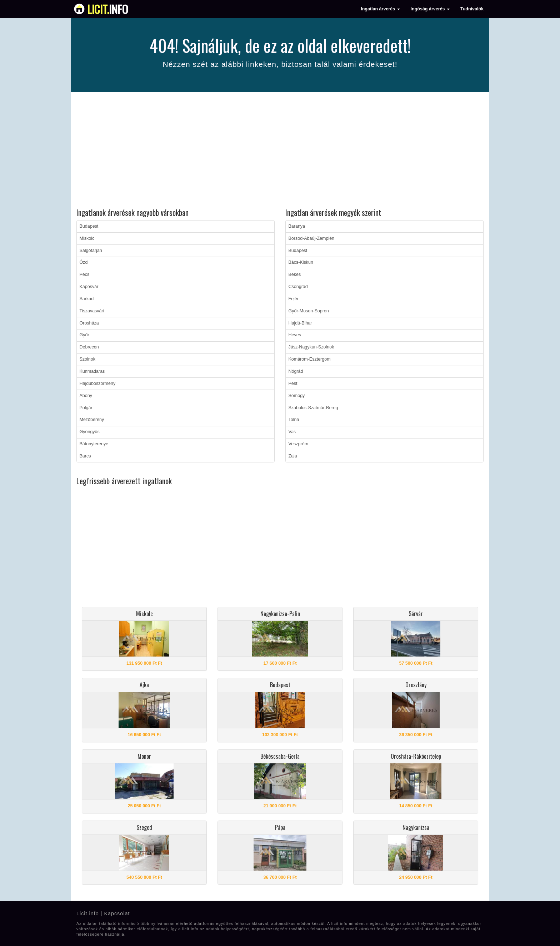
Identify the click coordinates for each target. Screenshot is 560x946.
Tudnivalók (472, 9)
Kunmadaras (92, 371)
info (108, 9)
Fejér (294, 299)
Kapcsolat (117, 913)
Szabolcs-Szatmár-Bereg (313, 408)
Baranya (297, 226)
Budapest (89, 226)
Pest (293, 383)
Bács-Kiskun (301, 262)
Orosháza (89, 323)
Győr (84, 335)
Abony (86, 396)
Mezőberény (92, 420)
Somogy (297, 396)
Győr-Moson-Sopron (309, 311)
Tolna (294, 420)
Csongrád (298, 287)
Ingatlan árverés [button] (380, 9)
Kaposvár (89, 287)
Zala (293, 456)
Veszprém (299, 444)
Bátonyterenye (94, 444)
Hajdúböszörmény (98, 383)
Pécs (85, 274)
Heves (295, 335)
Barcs (85, 456)
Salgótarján (91, 251)
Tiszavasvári (92, 311)
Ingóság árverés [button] (430, 9)
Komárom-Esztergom (310, 359)
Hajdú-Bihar (300, 323)
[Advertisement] (280, 151)
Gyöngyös (90, 432)
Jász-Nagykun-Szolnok (311, 347)
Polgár (86, 408)
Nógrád (296, 371)
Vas (292, 432)
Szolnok (87, 359)
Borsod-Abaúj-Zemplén (312, 238)
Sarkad (87, 299)
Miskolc (87, 238)
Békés (295, 274)
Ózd (84, 262)
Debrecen (89, 347)
